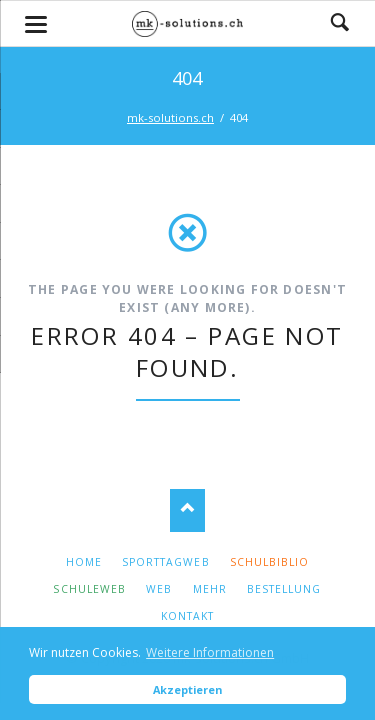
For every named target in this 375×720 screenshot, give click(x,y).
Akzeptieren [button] (187, 689)
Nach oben (187, 510)
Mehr (210, 589)
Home (84, 562)
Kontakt (187, 616)
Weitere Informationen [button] (210, 652)
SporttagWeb (165, 562)
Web (159, 589)
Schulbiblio (269, 562)
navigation (36, 24)
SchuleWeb (89, 589)
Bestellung (284, 589)
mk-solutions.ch (170, 117)
